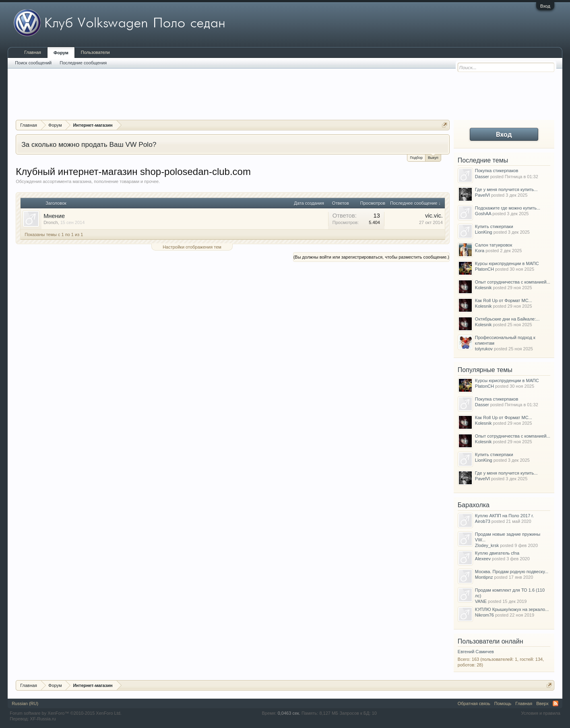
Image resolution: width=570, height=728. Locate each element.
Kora (480, 251)
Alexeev (483, 559)
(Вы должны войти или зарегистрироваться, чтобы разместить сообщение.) (371, 257)
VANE (481, 601)
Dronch (51, 222)
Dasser (482, 177)
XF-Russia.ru (43, 719)
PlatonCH (484, 269)
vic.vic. (434, 216)
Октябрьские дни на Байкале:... (507, 319)
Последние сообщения (83, 63)
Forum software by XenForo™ (66, 713)
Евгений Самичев (476, 652)
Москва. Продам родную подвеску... (512, 572)
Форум (61, 53)
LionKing (484, 232)
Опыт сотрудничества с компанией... (513, 282)
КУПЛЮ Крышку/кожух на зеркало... (512, 609)
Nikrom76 (484, 615)
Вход (545, 6)
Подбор (416, 158)
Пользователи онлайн (490, 641)
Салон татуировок (494, 245)
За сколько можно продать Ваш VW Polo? (89, 144)
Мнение (54, 216)
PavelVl (482, 195)
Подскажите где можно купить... (508, 208)
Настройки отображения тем (192, 247)
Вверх (542, 703)
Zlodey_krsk (487, 545)
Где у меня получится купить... (506, 189)
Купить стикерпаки (494, 226)
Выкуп (433, 157)
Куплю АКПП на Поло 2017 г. (504, 516)
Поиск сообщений (33, 63)
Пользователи (95, 52)
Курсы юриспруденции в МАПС (507, 263)
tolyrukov (484, 349)
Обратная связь (474, 703)
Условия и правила (541, 713)
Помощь (503, 703)
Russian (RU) (25, 703)
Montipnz (484, 577)
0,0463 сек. (289, 713)
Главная (33, 52)
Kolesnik (483, 288)
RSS (556, 703)
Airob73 (483, 521)
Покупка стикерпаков (497, 171)
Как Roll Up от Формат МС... (504, 300)
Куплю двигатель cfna (497, 553)
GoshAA (483, 214)
